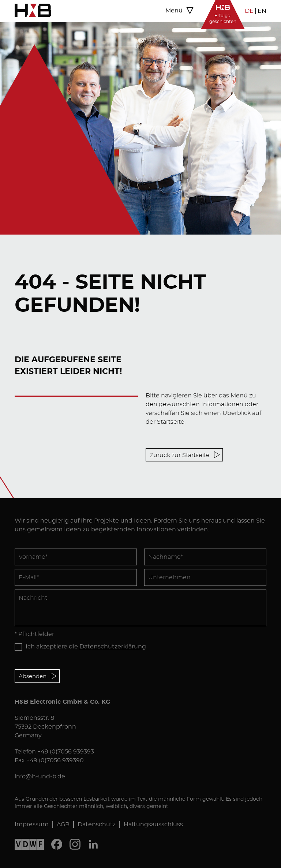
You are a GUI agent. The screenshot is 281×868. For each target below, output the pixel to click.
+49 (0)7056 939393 (66, 752)
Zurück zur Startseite (180, 455)
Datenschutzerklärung (113, 647)
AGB (63, 824)
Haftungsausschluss (153, 824)
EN (262, 11)
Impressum (32, 824)
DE (249, 11)
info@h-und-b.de (40, 777)
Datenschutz (97, 824)
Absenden (33, 676)
